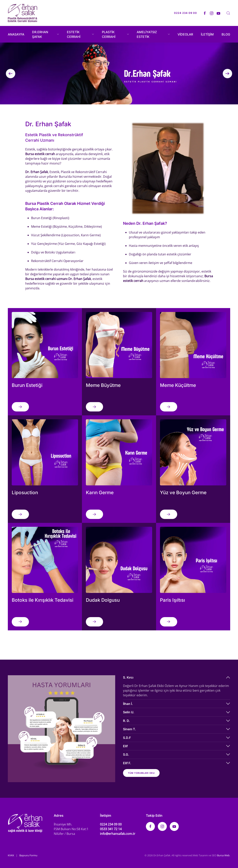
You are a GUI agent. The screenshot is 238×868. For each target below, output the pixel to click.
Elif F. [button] (127, 763)
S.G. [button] (126, 754)
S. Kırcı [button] (128, 677)
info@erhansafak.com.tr (118, 834)
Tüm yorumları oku (141, 773)
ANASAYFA (16, 34)
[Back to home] (22, 13)
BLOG (226, 34)
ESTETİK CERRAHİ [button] (80, 34)
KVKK (11, 855)
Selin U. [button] (129, 712)
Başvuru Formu (28, 855)
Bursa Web (223, 855)
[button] (228, 13)
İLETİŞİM (207, 34)
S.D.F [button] (127, 738)
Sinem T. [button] (129, 729)
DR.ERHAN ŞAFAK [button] (46, 34)
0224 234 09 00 (111, 824)
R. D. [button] (126, 721)
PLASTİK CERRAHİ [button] (115, 34)
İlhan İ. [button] (128, 704)
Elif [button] (125, 746)
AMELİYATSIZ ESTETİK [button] (153, 34)
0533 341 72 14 (111, 829)
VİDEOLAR (185, 34)
